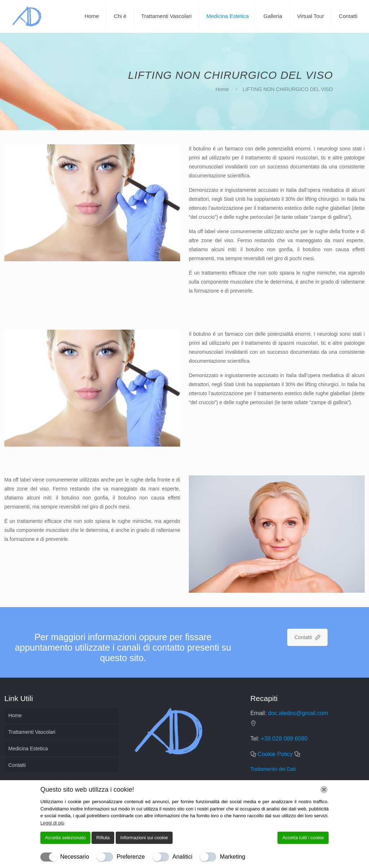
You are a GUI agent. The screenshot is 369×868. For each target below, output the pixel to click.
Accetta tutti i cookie (303, 838)
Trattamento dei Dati (273, 769)
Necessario (75, 857)
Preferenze (131, 857)
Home (222, 89)
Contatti (17, 765)
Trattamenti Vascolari (32, 732)
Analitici (183, 857)
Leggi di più (52, 823)
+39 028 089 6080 (284, 739)
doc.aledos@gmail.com (298, 713)
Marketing (232, 857)
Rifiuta (103, 838)
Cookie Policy (275, 754)
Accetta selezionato (65, 838)
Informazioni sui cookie (144, 838)
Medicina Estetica (28, 749)
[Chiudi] (324, 790)
